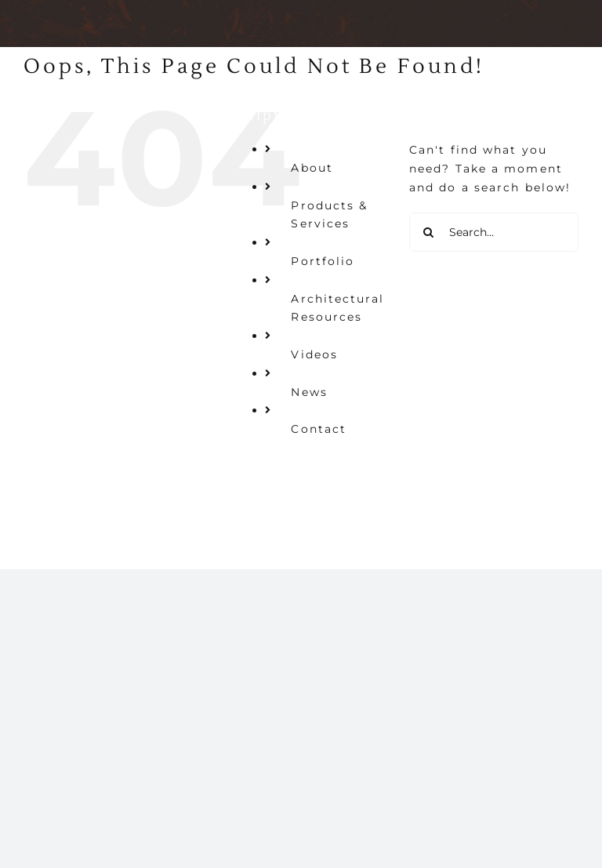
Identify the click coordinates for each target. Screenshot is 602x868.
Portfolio (323, 261)
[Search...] (494, 232)
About (312, 168)
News (309, 392)
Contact (319, 429)
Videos (314, 354)
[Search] (429, 232)
